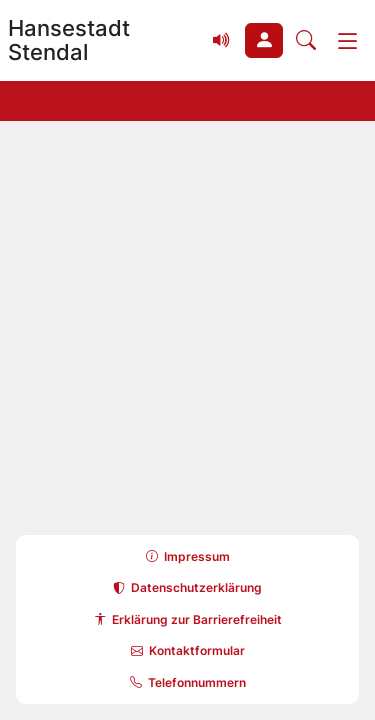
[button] (264, 41)
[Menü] (348, 41)
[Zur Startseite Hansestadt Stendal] (99, 40)
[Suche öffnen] (306, 41)
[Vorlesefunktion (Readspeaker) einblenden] (222, 41)
